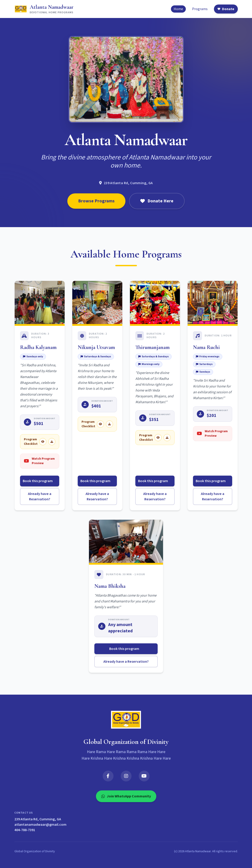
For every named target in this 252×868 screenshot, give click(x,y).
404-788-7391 (25, 830)
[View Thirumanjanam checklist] (158, 438)
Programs (200, 9)
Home (178, 9)
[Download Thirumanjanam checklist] (167, 438)
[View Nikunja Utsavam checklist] (100, 424)
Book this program (40, 481)
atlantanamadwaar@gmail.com (40, 825)
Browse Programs (96, 201)
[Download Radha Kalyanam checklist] (52, 442)
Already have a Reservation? (40, 497)
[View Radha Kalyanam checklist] (43, 442)
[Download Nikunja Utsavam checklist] (109, 424)
